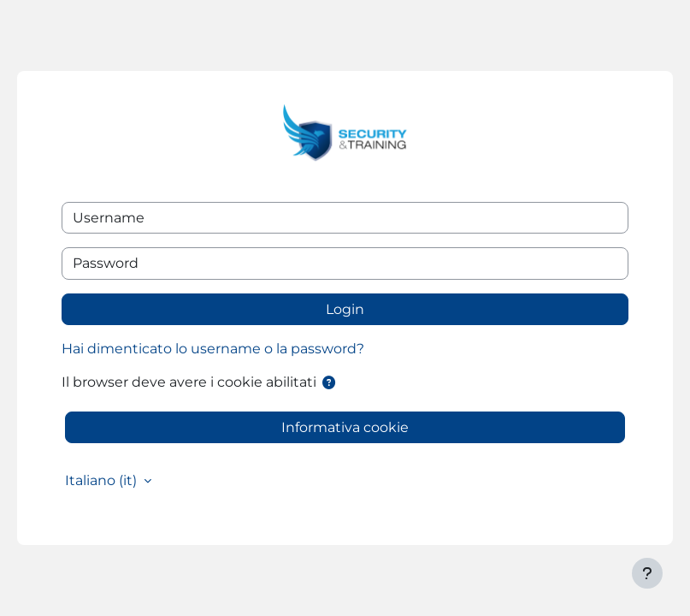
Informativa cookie (345, 427)
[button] (329, 383)
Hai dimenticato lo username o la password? (213, 349)
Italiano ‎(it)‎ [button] (103, 480)
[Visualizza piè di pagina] (647, 573)
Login (345, 309)
